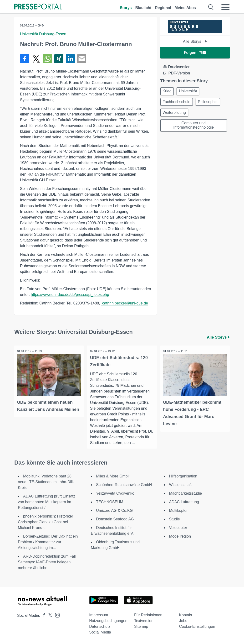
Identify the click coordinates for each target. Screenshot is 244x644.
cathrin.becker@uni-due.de (125, 303)
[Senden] (82, 59)
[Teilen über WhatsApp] (47, 59)
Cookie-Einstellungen (197, 627)
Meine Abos (185, 8)
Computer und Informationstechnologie (193, 128)
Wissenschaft (180, 485)
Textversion (144, 621)
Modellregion (180, 537)
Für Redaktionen (148, 615)
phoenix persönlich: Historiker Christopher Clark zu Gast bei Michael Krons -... (46, 522)
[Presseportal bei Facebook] (43, 616)
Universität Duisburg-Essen (43, 34)
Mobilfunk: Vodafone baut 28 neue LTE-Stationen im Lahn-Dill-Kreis (46, 482)
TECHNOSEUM (110, 502)
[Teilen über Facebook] (25, 59)
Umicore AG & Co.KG (114, 511)
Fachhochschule (177, 103)
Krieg (168, 92)
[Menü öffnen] (225, 7)
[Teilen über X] (36, 59)
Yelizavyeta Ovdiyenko (115, 494)
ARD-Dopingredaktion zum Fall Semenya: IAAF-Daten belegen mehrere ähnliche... (47, 562)
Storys (126, 8)
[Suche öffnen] (211, 7)
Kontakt (186, 615)
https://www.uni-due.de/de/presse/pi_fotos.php (70, 295)
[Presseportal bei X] (49, 616)
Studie (175, 519)
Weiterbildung (175, 114)
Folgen (195, 53)
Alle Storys (195, 41)
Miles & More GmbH (113, 476)
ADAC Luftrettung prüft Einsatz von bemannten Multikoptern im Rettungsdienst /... (47, 502)
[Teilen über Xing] (59, 59)
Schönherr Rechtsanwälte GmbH (124, 485)
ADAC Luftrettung (184, 502)
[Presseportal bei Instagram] (56, 615)
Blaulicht (143, 8)
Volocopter (178, 528)
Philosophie (210, 103)
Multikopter (178, 511)
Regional (163, 8)
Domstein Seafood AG (115, 519)
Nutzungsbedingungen (108, 621)
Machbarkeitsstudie (186, 494)
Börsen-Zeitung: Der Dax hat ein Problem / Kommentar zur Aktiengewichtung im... (48, 542)
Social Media (100, 632)
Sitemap (141, 627)
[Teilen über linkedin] (70, 59)
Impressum (99, 615)
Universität (190, 92)
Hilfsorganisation (183, 476)
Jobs (183, 621)
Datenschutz (100, 627)
